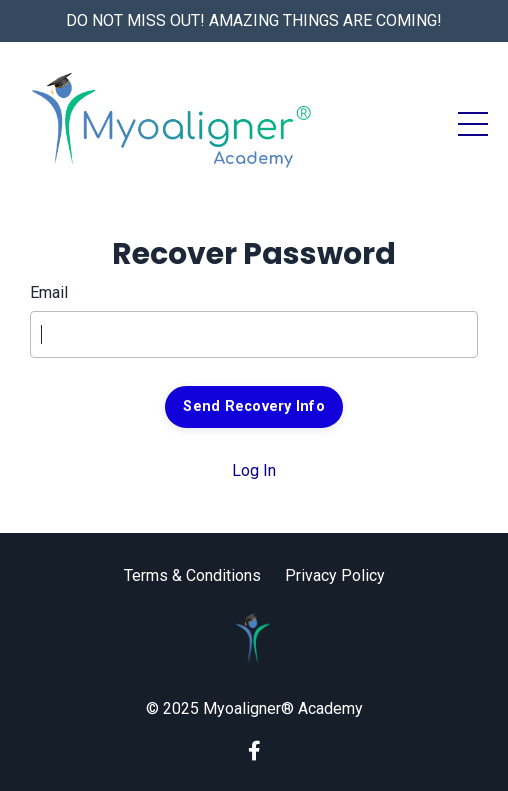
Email (49, 292)
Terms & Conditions (192, 575)
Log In (254, 470)
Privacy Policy (335, 575)
